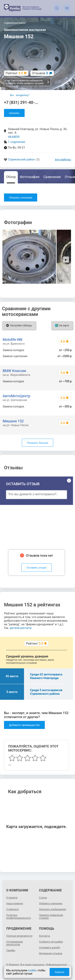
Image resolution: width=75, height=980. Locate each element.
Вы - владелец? (20, 95)
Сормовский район (21, 159)
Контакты (44, 936)
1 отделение (17, 142)
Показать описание (21, 198)
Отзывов (40, 73)
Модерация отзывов (51, 953)
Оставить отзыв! (36, 568)
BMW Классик (14, 371)
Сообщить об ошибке (51, 942)
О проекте (12, 898)
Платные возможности (19, 936)
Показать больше (37, 443)
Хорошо (59, 972)
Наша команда (15, 904)
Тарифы (11, 950)
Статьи (43, 898)
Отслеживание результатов (14, 943)
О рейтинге (12, 909)
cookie (32, 970)
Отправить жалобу (49, 948)
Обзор (11, 177)
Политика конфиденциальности (18, 917)
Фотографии (30, 177)
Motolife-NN (12, 340)
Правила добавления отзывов (51, 917)
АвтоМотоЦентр (16, 396)
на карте (14, 136)
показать (14, 113)
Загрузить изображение (52, 909)
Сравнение (52, 177)
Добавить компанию (51, 904)
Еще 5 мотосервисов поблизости (27, 82)
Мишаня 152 (13, 421)
